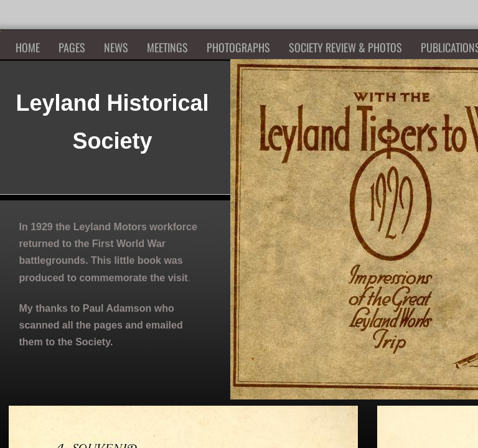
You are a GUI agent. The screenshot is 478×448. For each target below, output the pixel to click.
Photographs (238, 47)
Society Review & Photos (345, 47)
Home (28, 47)
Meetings (167, 47)
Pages (72, 47)
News (116, 47)
